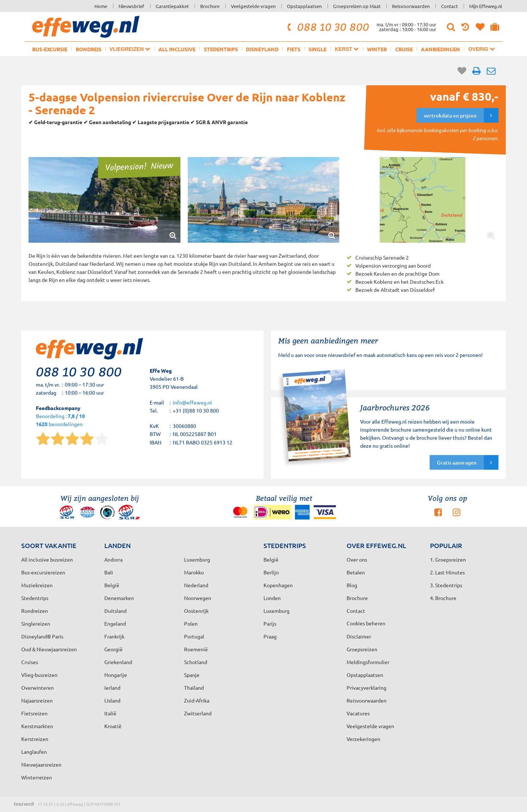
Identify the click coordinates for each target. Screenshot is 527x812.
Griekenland (118, 662)
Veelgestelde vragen (253, 6)
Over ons (357, 559)
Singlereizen (36, 623)
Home (101, 6)
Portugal (194, 636)
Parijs (270, 623)
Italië (110, 713)
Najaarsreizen (37, 700)
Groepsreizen (362, 649)
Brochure (210, 6)
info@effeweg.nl (192, 402)
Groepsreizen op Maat (357, 6)
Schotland (196, 662)
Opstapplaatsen (304, 6)
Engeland (115, 623)
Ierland (112, 688)
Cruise (404, 49)
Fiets (294, 49)
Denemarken (119, 598)
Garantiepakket (172, 6)
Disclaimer (359, 636)
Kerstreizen (35, 739)
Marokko (194, 572)
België (112, 585)
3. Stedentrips (446, 585)
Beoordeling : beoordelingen (60, 420)
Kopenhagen (278, 585)
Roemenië (196, 649)
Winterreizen (37, 777)
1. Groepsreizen (448, 559)
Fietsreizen (34, 713)
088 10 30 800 (327, 27)
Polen (191, 623)
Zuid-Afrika (197, 700)
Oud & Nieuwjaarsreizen (49, 649)
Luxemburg (276, 611)
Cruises (30, 662)
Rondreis (89, 49)
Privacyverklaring (367, 688)
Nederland (196, 585)
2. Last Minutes (447, 572)
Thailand (194, 688)
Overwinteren (38, 688)
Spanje (192, 675)
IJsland (112, 700)
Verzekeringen (363, 739)
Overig (482, 49)
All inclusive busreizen (47, 559)
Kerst (347, 49)
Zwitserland (198, 713)
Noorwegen (198, 598)
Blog (352, 585)
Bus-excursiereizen (43, 572)
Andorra (113, 559)
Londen (272, 598)
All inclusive (177, 49)
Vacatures (358, 713)
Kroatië (113, 726)
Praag (270, 636)
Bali (109, 572)
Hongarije (116, 675)
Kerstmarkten (37, 726)
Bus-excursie (50, 49)
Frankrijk (114, 636)
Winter (377, 49)
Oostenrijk (196, 611)
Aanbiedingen (440, 49)
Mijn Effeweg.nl (486, 6)
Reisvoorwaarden (411, 6)
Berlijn (271, 572)
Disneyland (262, 49)
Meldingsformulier (368, 662)
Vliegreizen (130, 49)
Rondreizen (35, 611)
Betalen (356, 572)
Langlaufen (34, 752)
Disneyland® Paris (42, 636)
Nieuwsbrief (131, 6)
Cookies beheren (366, 623)
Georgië (113, 649)
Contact (449, 6)
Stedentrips (221, 49)
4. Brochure (443, 598)
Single (317, 49)
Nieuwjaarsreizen (41, 764)
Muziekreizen (37, 585)
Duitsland (115, 611)
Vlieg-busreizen (39, 675)
